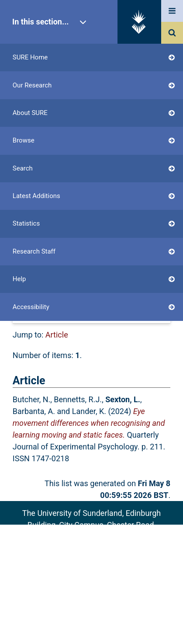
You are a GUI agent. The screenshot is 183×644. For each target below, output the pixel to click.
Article (57, 335)
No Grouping (129, 315)
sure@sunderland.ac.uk (103, 548)
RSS (157, 278)
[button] (58, 297)
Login (39, 223)
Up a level (33, 266)
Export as (29, 278)
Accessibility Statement (91, 597)
